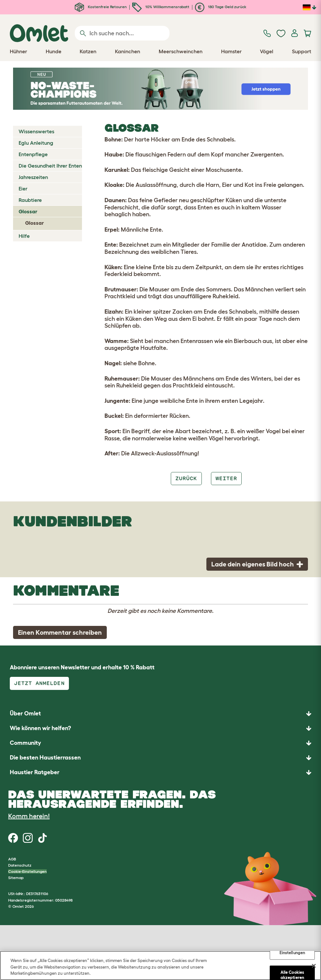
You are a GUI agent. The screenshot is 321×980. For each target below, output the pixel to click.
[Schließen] (314, 966)
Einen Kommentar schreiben (60, 632)
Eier (23, 188)
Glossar (28, 211)
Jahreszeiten (33, 177)
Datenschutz (20, 865)
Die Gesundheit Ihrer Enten (50, 166)
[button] (160, 772)
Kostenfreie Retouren (101, 7)
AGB (12, 859)
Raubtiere (30, 200)
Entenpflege (33, 154)
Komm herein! (29, 816)
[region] (160, 965)
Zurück (186, 478)
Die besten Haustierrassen (45, 758)
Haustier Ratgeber (35, 772)
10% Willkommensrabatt (161, 7)
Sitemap (16, 878)
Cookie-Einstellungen (27, 871)
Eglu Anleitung (36, 143)
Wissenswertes (36, 131)
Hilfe (24, 236)
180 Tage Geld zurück (221, 7)
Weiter (226, 478)
